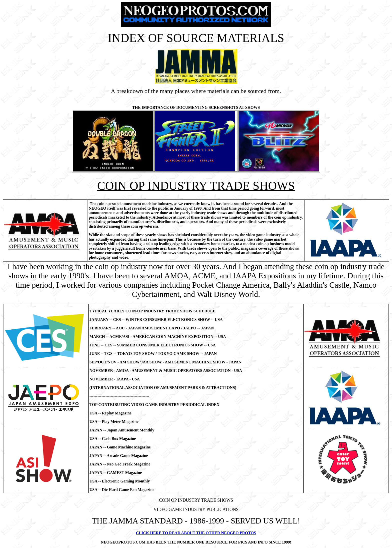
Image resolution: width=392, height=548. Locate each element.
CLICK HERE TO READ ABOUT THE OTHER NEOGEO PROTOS (196, 533)
